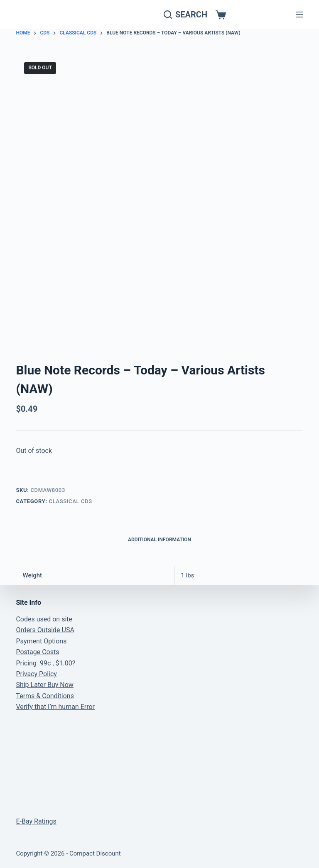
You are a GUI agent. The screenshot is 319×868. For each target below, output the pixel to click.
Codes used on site (44, 619)
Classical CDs (71, 501)
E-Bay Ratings (36, 821)
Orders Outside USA (45, 630)
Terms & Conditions (45, 696)
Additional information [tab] (159, 540)
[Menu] (299, 15)
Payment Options (41, 641)
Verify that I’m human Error (55, 707)
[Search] (185, 15)
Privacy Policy (36, 674)
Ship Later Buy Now (44, 685)
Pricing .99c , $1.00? (45, 663)
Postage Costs (37, 652)
